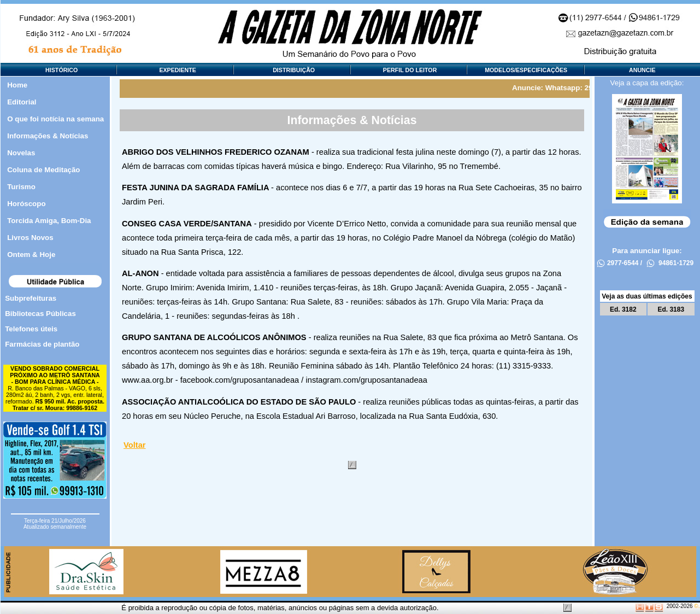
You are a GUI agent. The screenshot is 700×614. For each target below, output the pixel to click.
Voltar (134, 445)
